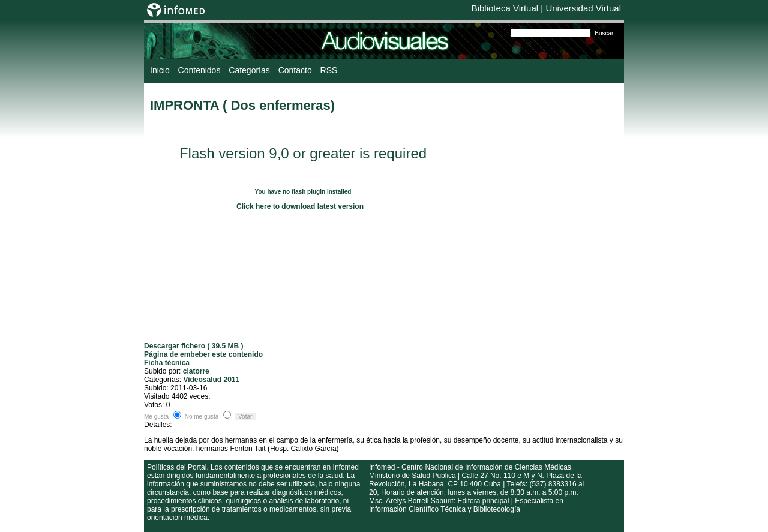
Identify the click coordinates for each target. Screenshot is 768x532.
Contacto (295, 70)
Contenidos (199, 70)
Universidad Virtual (583, 8)
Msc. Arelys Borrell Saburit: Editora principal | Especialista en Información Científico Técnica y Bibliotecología (466, 505)
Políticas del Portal (177, 467)
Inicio (160, 70)
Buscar (604, 33)
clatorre (196, 371)
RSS (329, 70)
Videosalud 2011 (211, 380)
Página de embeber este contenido (203, 354)
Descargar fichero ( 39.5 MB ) (193, 346)
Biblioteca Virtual (505, 8)
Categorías (249, 70)
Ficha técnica (167, 363)
